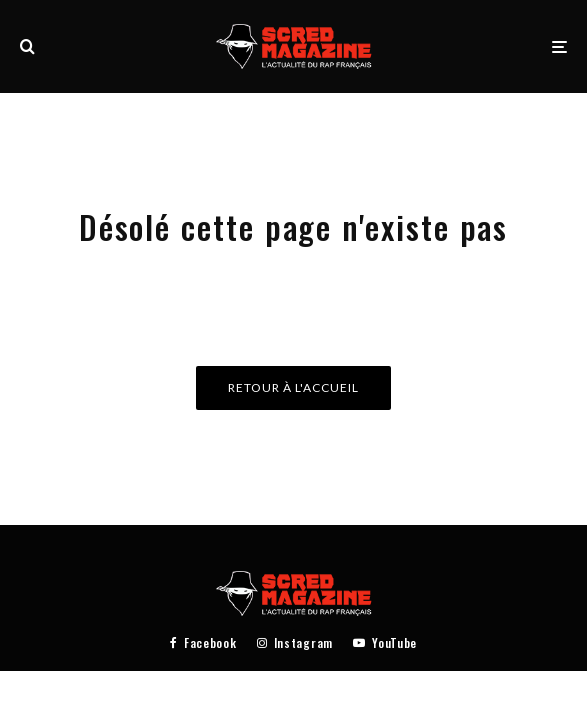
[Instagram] (295, 643)
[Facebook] (203, 643)
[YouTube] (385, 643)
